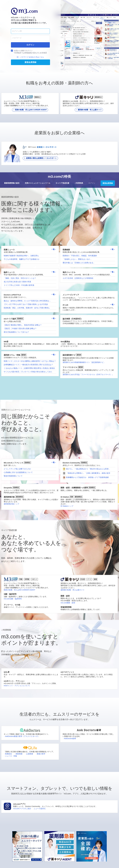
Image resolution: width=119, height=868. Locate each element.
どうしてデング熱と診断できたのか (17, 469)
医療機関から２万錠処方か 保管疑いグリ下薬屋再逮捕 (87, 477)
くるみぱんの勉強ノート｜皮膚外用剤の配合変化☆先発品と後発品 (29, 368)
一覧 (54, 249)
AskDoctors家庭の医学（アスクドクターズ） (22, 736)
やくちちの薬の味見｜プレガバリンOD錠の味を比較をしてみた (28, 372)
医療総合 (8, 754)
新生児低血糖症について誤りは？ (17, 332)
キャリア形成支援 (62, 183)
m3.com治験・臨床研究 (13, 599)
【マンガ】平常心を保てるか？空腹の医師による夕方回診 (26, 304)
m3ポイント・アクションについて (17, 686)
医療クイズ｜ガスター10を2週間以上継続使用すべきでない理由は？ (30, 361)
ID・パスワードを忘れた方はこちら (30, 57)
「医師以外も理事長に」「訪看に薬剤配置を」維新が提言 (88, 473)
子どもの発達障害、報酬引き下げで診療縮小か (22, 259)
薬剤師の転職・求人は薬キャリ (72, 590)
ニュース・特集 (10, 756)
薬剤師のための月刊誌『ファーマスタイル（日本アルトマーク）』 (88, 374)
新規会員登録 (108, 183)
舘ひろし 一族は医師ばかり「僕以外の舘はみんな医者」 (88, 469)
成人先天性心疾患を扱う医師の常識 (17, 282)
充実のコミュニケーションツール (38, 183)
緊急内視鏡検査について (13, 476)
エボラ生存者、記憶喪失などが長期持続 (78, 278)
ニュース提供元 (40, 809)
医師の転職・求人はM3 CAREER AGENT (19, 590)
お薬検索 (29, 754)
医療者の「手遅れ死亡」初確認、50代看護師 (80, 256)
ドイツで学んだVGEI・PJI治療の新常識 (19, 285)
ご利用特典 (79, 183)
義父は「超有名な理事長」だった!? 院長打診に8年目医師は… (27, 301)
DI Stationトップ (67, 506)
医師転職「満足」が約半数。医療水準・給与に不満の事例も (27, 308)
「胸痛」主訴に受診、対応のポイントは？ (20, 278)
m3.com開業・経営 (68, 603)
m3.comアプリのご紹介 (22, 809)
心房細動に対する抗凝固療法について (18, 472)
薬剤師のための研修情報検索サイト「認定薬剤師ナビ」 (84, 362)
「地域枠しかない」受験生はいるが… (77, 259)
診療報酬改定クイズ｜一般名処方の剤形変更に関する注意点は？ (28, 365)
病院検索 (18, 754)
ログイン (92, 183)
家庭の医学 (40, 754)
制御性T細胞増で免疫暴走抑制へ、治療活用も (21, 256)
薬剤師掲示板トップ (11, 504)
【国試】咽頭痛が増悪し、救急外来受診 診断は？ (23, 325)
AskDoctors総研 (69, 738)
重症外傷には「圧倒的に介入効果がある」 (79, 263)
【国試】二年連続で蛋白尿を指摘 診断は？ (20, 328)
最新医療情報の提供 (12, 183)
